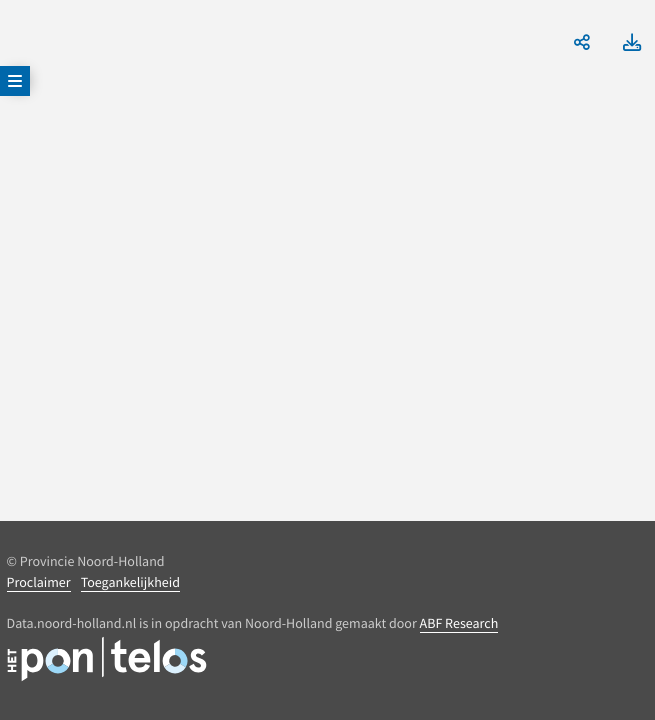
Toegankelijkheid (130, 582)
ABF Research (459, 623)
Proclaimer (39, 582)
